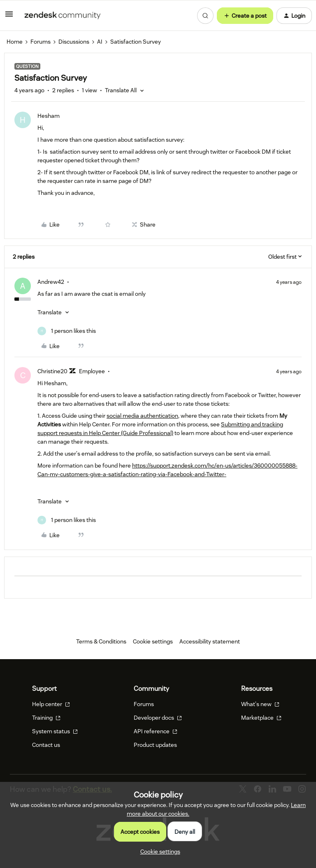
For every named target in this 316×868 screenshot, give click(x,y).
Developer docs (158, 718)
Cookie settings (153, 641)
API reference (156, 731)
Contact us (46, 745)
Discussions (74, 42)
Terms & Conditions (101, 641)
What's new (260, 704)
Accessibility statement (210, 641)
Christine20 (52, 371)
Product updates (155, 745)
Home (15, 42)
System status (55, 731)
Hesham (49, 116)
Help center (51, 704)
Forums (41, 42)
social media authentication (142, 416)
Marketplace (261, 718)
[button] (9, 17)
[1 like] (67, 331)
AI (100, 42)
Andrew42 (51, 282)
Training (46, 718)
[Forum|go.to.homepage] (63, 16)
